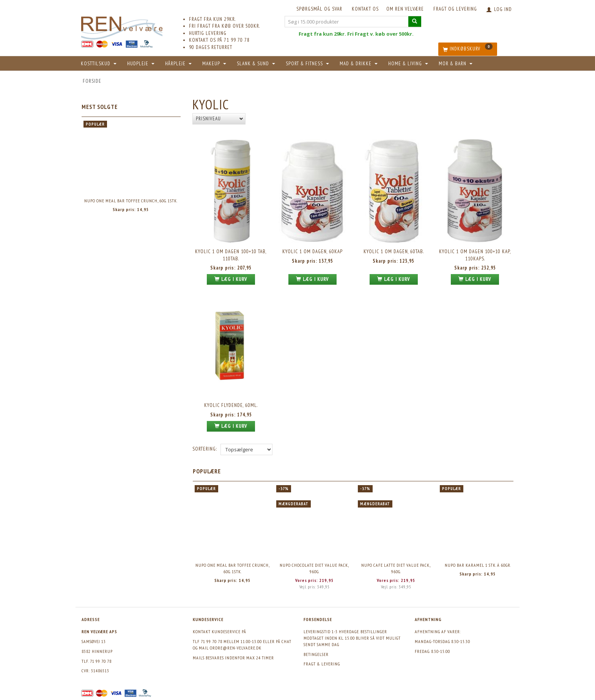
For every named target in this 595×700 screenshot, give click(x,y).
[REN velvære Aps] (122, 26)
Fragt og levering (455, 9)
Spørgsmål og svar (319, 9)
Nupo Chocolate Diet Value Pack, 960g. (314, 568)
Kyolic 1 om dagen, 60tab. (394, 251)
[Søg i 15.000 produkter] (415, 21)
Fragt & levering (322, 664)
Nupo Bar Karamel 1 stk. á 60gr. (478, 565)
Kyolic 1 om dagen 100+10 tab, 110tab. (231, 255)
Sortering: (205, 449)
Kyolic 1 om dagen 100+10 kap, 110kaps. (475, 255)
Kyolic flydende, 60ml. (231, 405)
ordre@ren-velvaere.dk (236, 648)
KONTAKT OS (365, 9)
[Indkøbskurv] (468, 49)
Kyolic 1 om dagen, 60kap (312, 251)
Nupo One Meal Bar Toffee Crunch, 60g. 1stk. (131, 201)
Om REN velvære (405, 9)
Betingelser (316, 654)
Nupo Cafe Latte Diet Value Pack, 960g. (396, 568)
